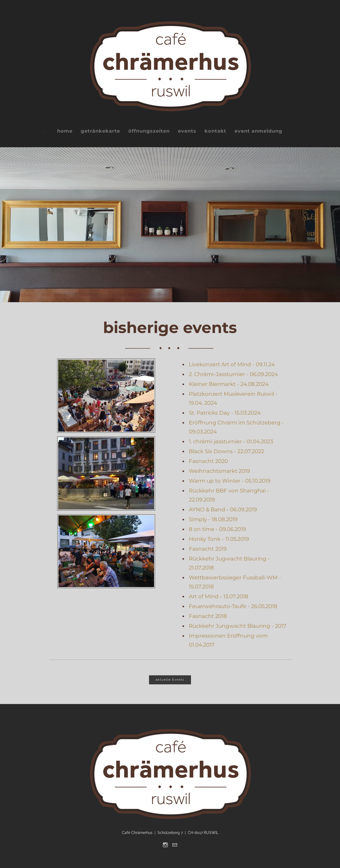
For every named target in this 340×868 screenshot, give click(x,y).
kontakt (215, 131)
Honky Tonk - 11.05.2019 (219, 539)
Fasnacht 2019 (208, 549)
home (65, 131)
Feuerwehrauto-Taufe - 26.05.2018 (233, 606)
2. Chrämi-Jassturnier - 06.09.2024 (233, 374)
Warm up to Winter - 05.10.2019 (230, 481)
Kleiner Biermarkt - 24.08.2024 (229, 384)
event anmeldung (258, 131)
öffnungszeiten (149, 131)
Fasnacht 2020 (208, 461)
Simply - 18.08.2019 (213, 519)
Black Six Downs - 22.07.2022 (226, 451)
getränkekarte (100, 131)
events (187, 131)
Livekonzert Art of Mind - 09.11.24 (232, 364)
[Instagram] (165, 845)
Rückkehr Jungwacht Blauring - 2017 (238, 626)
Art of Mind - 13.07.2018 (219, 596)
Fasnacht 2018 (208, 616)
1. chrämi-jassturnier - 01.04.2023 (231, 441)
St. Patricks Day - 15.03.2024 (225, 413)
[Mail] (175, 845)
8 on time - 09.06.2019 (217, 529)
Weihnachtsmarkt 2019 (219, 471)
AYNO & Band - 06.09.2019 (223, 509)
